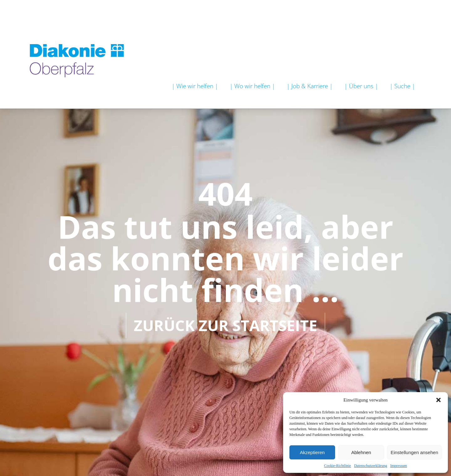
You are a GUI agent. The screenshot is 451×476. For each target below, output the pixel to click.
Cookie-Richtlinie (338, 466)
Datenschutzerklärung (371, 466)
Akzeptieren (312, 452)
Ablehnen (361, 452)
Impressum (399, 466)
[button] (438, 400)
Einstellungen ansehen (414, 452)
